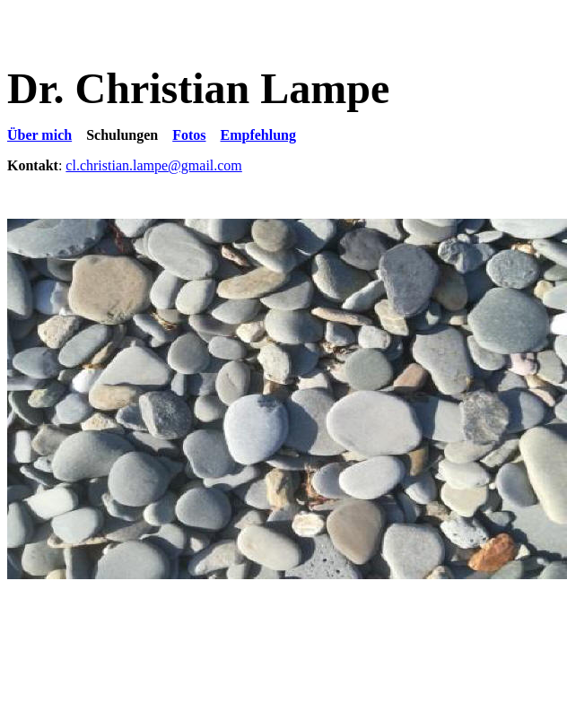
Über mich (39, 135)
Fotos (189, 135)
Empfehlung (258, 135)
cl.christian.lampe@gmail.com (153, 165)
